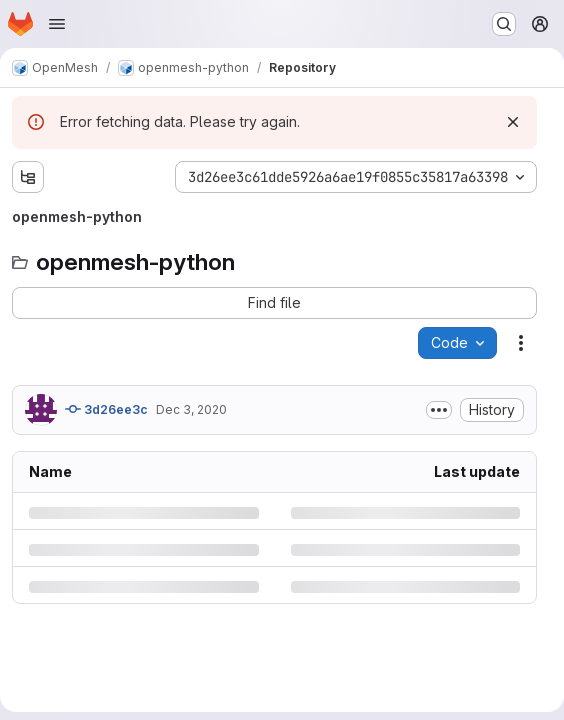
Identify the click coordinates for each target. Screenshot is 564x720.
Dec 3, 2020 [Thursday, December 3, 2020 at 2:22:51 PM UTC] (191, 409)
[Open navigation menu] (57, 24)
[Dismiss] (513, 122)
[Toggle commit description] (439, 410)
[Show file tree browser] (28, 177)
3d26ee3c (106, 409)
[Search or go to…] (504, 24)
